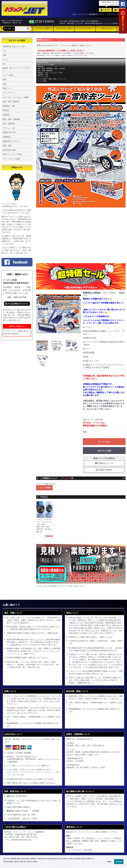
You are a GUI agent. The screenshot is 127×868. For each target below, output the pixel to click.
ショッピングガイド (85, 28)
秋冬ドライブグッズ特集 (12, 154)
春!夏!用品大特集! (9, 150)
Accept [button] (119, 862)
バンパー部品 (8, 75)
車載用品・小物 (9, 106)
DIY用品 (6, 110)
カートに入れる (104, 442)
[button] (4, 865)
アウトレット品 (9, 128)
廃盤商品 (40, 66)
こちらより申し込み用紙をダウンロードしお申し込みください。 (61, 586)
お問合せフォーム (104, 463)
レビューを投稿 (44, 488)
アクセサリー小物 (56, 73)
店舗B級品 (7, 137)
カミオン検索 (42, 60)
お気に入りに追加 (104, 451)
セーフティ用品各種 (55, 60)
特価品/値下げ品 (9, 132)
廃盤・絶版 (7, 146)
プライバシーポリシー (116, 14)
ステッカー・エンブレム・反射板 (16, 97)
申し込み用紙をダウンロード (18, 304)
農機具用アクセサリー (11, 141)
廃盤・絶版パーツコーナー (58, 79)
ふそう (5, 59)
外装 (4, 80)
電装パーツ (7, 88)
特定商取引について (97, 14)
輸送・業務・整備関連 (11, 119)
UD (4, 64)
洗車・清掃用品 (9, 124)
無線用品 (6, 115)
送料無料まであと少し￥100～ (15, 46)
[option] (59, 314)
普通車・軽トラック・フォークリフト (17, 69)
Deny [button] (109, 862)
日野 (4, 55)
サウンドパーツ (9, 93)
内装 (4, 84)
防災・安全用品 (60, 69)
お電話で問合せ (104, 470)
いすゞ (5, 51)
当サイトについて (79, 14)
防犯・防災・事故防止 (11, 102)
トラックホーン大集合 (11, 159)
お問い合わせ (106, 28)
